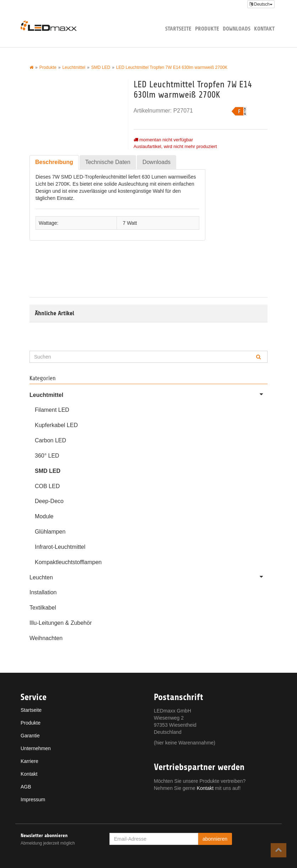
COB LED (47, 486)
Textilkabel (43, 608)
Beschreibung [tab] (54, 162)
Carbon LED (50, 440)
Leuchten (148, 577)
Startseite (178, 29)
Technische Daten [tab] (108, 162)
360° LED (47, 456)
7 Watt (130, 223)
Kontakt (264, 29)
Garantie (30, 736)
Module (44, 516)
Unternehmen (36, 748)
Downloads (237, 29)
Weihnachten (46, 638)
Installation (43, 592)
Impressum (33, 799)
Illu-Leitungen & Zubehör (61, 623)
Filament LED (52, 410)
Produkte (207, 29)
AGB (26, 787)
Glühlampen (50, 532)
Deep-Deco (49, 501)
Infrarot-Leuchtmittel (60, 547)
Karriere (29, 761)
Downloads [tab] (156, 162)
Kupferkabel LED (56, 425)
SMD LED (48, 471)
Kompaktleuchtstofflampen (68, 562)
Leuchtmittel (148, 394)
